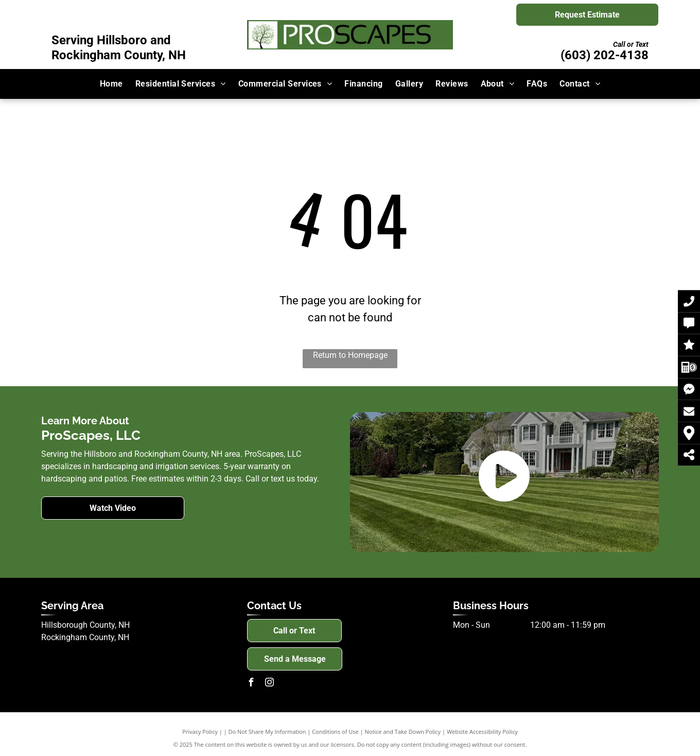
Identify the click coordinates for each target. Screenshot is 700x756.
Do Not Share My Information (267, 732)
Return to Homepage (350, 355)
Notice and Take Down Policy (403, 732)
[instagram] (270, 684)
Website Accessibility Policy (482, 732)
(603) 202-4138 (605, 55)
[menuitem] (111, 84)
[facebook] (251, 684)
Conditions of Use (335, 732)
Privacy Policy (200, 732)
